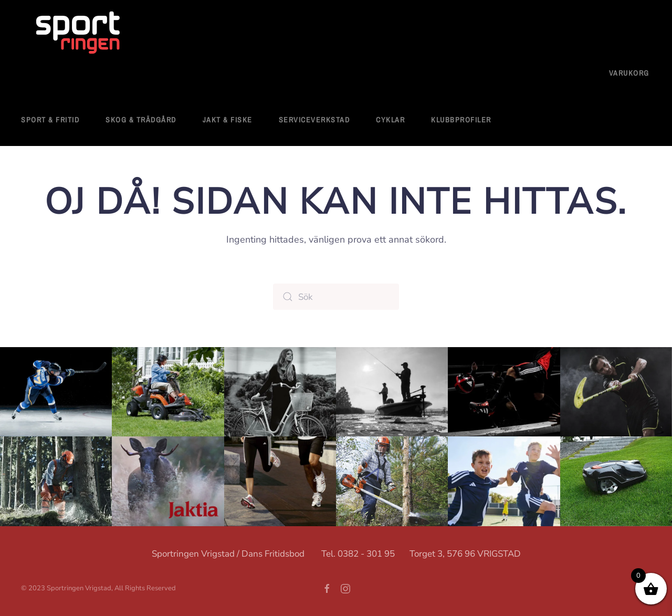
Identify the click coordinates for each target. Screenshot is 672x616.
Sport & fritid (50, 120)
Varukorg (629, 73)
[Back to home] (79, 34)
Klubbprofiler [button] (461, 120)
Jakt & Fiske (228, 120)
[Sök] (336, 297)
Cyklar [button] (390, 120)
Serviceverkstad (314, 120)
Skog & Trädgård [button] (141, 120)
